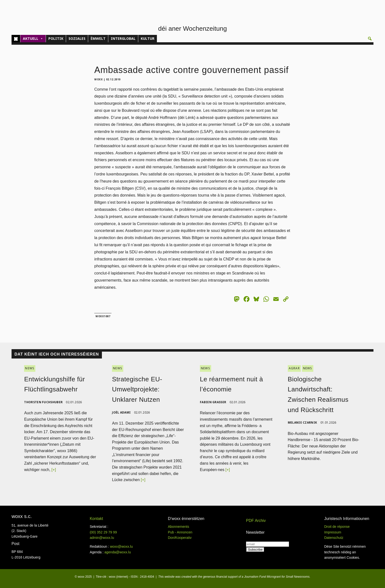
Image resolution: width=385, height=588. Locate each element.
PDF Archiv (256, 521)
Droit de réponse (337, 527)
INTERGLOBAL (123, 38)
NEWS (30, 368)
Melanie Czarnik (302, 423)
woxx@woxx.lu (121, 546)
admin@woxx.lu (102, 538)
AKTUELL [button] (33, 39)
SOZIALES (77, 38)
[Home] (16, 39)
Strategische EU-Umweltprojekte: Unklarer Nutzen (137, 389)
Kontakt (96, 519)
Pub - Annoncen (180, 532)
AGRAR (294, 368)
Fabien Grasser (213, 402)
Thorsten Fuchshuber (43, 402)
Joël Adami (121, 412)
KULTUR (148, 38)
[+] (54, 470)
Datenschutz (334, 538)
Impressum (333, 532)
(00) (103, 532)
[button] (370, 39)
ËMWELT (98, 38)
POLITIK (56, 38)
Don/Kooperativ (180, 538)
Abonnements (179, 527)
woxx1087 (103, 316)
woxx (99, 79)
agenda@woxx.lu (118, 552)
